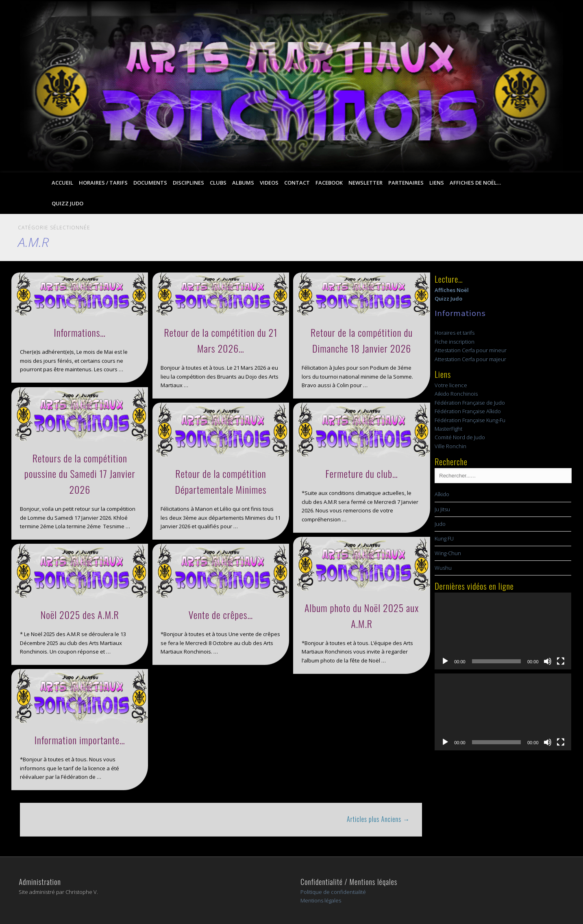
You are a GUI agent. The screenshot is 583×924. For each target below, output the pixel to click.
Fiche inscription (455, 342)
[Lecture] (445, 661)
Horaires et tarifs (455, 333)
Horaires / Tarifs (103, 183)
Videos (269, 183)
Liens (437, 183)
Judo (440, 524)
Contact (297, 183)
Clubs (218, 183)
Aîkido (442, 494)
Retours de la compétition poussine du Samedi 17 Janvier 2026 (80, 474)
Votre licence (451, 385)
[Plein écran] (561, 661)
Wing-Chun (448, 553)
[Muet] (548, 661)
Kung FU (444, 538)
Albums (243, 183)
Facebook (329, 183)
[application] (503, 631)
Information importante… (80, 740)
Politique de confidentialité (333, 892)
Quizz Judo (67, 203)
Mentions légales (321, 900)
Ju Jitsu (442, 509)
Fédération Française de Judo (470, 403)
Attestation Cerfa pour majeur (470, 359)
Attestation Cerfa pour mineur (471, 350)
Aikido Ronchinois (456, 394)
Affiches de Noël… (475, 183)
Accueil (62, 183)
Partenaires (406, 183)
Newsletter (365, 183)
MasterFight (448, 429)
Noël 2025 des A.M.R (80, 615)
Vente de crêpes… (221, 615)
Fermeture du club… (362, 473)
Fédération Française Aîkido (468, 411)
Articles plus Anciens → (378, 819)
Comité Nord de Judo (460, 437)
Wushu (443, 568)
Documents (150, 183)
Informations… (80, 332)
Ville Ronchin (450, 446)
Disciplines (188, 183)
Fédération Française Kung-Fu (470, 420)
